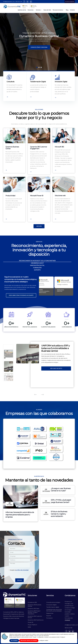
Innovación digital (51, 605)
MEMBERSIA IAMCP (37, 263)
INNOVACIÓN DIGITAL (37, 265)
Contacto (72, 10)
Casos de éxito (47, 10)
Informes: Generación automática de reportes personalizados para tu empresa (20, 515)
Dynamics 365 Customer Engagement (39, 148)
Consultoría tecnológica (53, 602)
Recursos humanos (58, 10)
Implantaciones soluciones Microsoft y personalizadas (54, 610)
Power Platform (32, 625)
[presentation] (19, 575)
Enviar (19, 580)
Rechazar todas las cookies (29, 641)
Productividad (10, 196)
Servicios (39, 10)
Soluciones (31, 10)
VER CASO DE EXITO (56, 368)
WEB (29, 627)
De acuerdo (14, 641)
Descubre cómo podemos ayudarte (21, 295)
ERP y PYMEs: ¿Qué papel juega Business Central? (61, 501)
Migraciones (50, 613)
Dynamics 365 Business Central (35, 605)
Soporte (49, 616)
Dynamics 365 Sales (33, 609)
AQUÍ (38, 636)
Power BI (31, 622)
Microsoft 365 (59, 147)
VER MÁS (39, 226)
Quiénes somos (22, 10)
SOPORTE (37, 270)
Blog (67, 10)
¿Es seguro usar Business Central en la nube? (61, 490)
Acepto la (19, 570)
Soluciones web (60, 196)
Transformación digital (53, 607)
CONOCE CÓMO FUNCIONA (39, 47)
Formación (49, 618)
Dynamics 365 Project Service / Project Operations (34, 612)
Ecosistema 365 (32, 602)
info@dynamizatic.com (70, 625)
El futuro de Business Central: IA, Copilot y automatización (59, 514)
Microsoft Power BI (37, 196)
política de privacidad (22, 570)
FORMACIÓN (37, 268)
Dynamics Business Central (12, 148)
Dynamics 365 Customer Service (35, 617)
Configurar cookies (44, 640)
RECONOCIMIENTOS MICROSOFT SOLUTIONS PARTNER (37, 261)
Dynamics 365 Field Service (36, 620)
